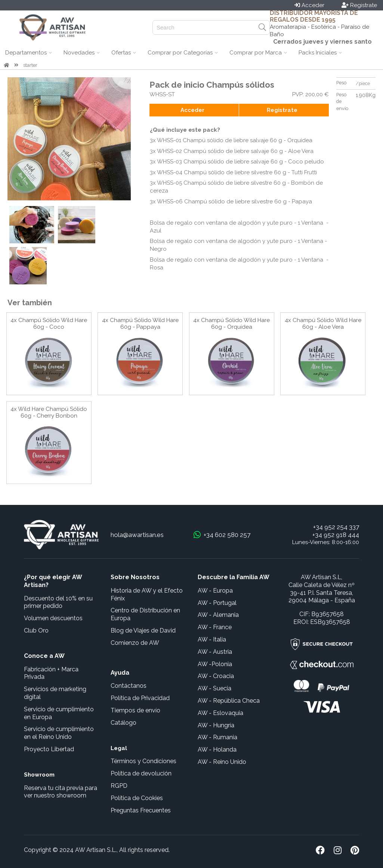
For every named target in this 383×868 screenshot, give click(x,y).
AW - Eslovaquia (220, 713)
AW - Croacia (216, 676)
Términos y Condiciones (143, 761)
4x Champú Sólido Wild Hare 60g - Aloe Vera (323, 324)
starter (30, 65)
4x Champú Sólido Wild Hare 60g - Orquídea (231, 324)
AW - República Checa (229, 701)
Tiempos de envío (135, 710)
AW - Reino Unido (222, 762)
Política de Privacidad (140, 698)
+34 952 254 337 (336, 527)
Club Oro (36, 630)
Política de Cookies (137, 798)
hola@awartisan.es (137, 535)
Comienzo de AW (135, 643)
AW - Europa (215, 591)
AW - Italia (212, 639)
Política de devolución (141, 773)
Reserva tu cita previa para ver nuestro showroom (61, 792)
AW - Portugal (217, 603)
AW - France (215, 627)
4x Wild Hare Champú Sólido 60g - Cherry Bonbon (49, 412)
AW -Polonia (215, 664)
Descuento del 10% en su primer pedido (58, 602)
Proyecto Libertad (49, 749)
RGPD (119, 786)
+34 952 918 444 (336, 535)
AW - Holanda (217, 750)
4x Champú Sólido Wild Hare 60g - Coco (49, 324)
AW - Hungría (216, 725)
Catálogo (123, 723)
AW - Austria (215, 652)
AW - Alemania (218, 615)
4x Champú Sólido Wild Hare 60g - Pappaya (140, 324)
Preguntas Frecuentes (141, 810)
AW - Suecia (214, 688)
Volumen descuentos (53, 618)
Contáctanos (129, 686)
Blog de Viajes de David (143, 630)
